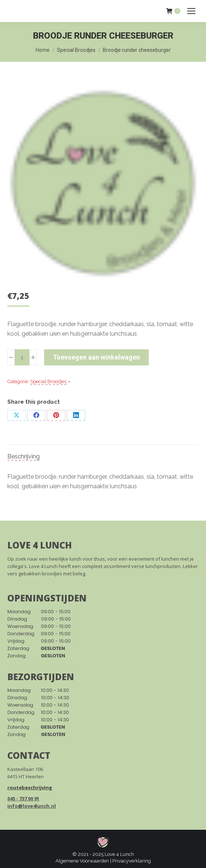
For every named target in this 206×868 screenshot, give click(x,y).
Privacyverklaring (132, 861)
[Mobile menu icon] (191, 11)
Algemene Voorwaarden (82, 861)
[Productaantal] (22, 357)
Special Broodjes (48, 381)
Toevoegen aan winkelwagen (96, 357)
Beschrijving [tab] (24, 456)
